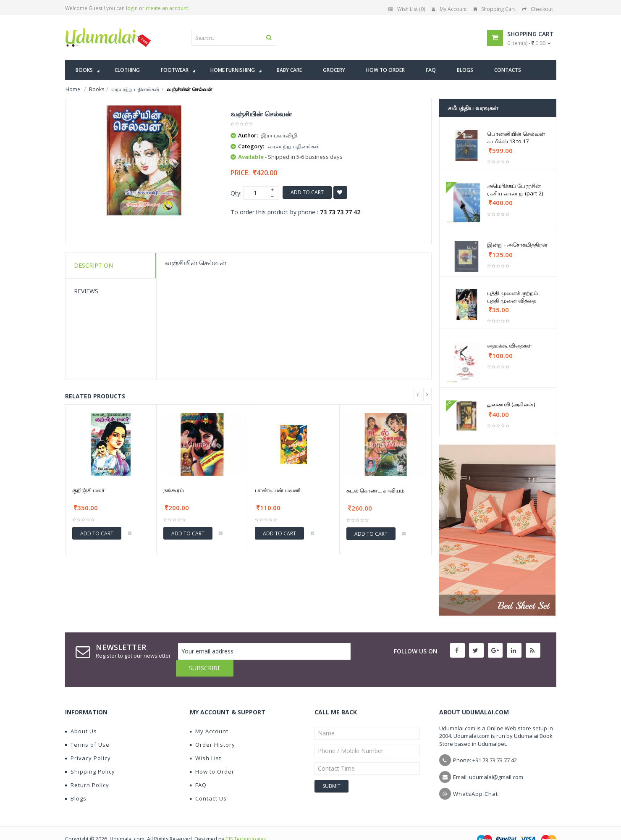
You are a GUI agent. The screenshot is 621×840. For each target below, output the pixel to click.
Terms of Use (87, 728)
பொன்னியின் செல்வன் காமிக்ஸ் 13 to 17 (516, 137)
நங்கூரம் (174, 490)
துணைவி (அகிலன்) (511, 404)
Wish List (206, 741)
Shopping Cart (494, 9)
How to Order (212, 755)
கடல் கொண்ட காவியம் (375, 490)
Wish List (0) (407, 9)
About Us (81, 714)
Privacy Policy (88, 741)
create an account (167, 8)
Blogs (76, 782)
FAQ (198, 768)
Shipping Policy (90, 755)
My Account (449, 9)
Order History (212, 728)
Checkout (537, 9)
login (132, 8)
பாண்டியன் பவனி (278, 490)
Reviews (86, 291)
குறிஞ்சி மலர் (88, 490)
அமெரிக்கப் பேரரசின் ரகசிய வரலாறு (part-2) (515, 190)
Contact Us (208, 782)
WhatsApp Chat (476, 777)
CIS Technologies (246, 822)
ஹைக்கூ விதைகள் (510, 345)
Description (93, 265)
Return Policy (87, 768)
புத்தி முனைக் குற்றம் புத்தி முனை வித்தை (512, 297)
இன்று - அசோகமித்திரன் (517, 245)
